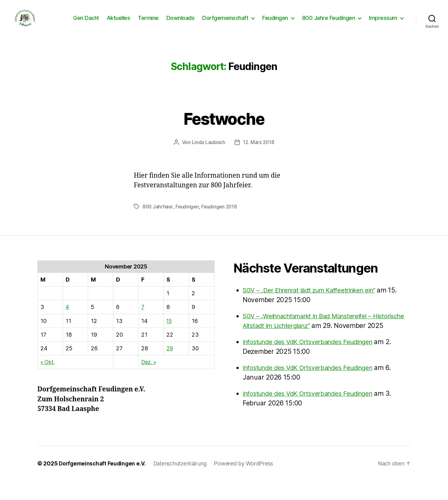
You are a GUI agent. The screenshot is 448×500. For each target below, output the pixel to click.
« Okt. (48, 371)
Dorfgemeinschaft (225, 23)
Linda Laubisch (208, 152)
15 (169, 330)
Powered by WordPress (248, 482)
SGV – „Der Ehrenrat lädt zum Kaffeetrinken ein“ (315, 299)
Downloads (181, 23)
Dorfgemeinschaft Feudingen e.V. (104, 482)
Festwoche (224, 127)
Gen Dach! (86, 23)
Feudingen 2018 (222, 216)
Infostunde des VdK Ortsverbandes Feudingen (313, 361)
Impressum (383, 23)
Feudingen (275, 23)
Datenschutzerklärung (184, 482)
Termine (148, 23)
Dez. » (149, 371)
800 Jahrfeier (158, 216)
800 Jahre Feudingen (329, 23)
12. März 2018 (259, 152)
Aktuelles (119, 23)
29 (170, 357)
